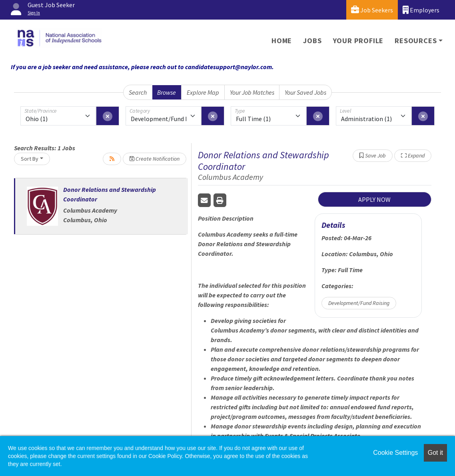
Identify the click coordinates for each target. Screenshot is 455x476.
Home (282, 41)
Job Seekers (372, 10)
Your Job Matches (252, 92)
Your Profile (358, 41)
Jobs (312, 41)
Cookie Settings (395, 453)
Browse (167, 92)
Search (138, 92)
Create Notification (155, 159)
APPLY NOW (374, 199)
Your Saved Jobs (305, 92)
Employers (421, 10)
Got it (435, 453)
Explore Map (203, 92)
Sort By (30, 159)
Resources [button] (416, 41)
